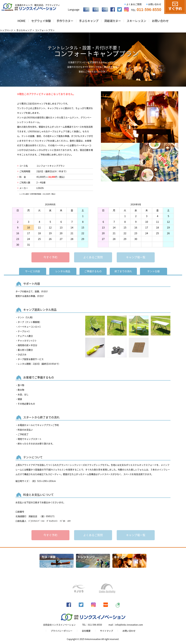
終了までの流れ (123, 271)
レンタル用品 (63, 271)
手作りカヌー (65, 21)
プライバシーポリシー (62, 631)
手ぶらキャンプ (89, 21)
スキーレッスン (136, 21)
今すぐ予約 (50, 257)
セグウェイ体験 (41, 21)
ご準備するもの (93, 271)
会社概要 (86, 631)
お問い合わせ (155, 4)
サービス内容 (33, 271)
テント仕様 (153, 271)
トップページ (7, 30)
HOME (22, 21)
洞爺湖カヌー (113, 21)
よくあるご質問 (134, 4)
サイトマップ (106, 631)
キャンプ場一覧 (136, 257)
